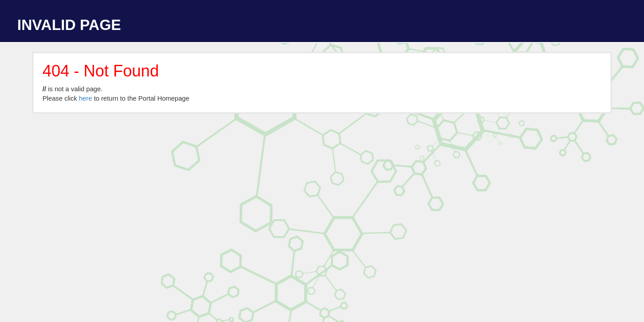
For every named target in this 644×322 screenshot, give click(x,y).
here (85, 98)
